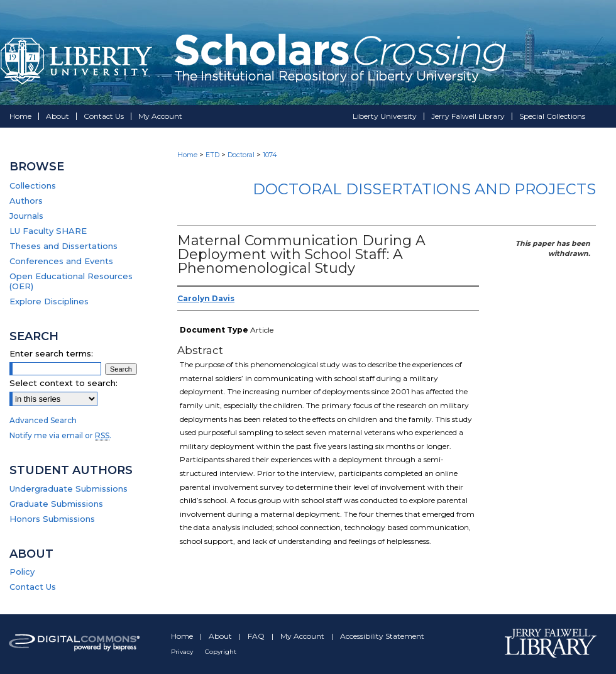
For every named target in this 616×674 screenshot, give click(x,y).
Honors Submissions (52, 519)
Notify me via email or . (60, 435)
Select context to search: (63, 383)
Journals (26, 216)
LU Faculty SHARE (48, 231)
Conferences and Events (61, 261)
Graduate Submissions (56, 504)
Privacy (183, 652)
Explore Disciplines (49, 301)
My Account (303, 636)
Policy (22, 572)
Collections (33, 185)
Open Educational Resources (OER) (71, 281)
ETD (212, 155)
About (221, 636)
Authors (26, 201)
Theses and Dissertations (63, 246)
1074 (270, 155)
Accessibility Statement (382, 636)
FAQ (257, 636)
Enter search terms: (51, 353)
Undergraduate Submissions (69, 489)
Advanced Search (43, 420)
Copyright (221, 652)
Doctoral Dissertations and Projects (424, 189)
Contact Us (33, 587)
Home (187, 155)
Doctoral (241, 155)
